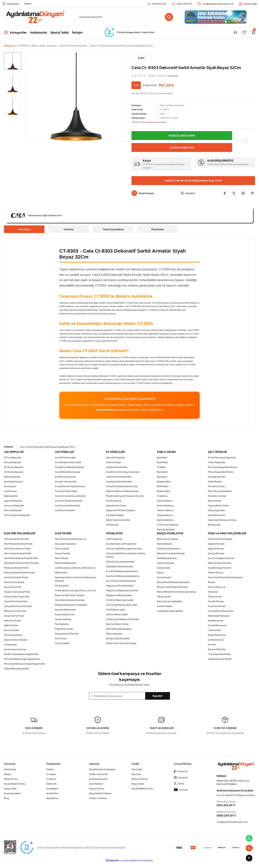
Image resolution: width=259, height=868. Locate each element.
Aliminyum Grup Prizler (15, 611)
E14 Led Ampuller (12, 462)
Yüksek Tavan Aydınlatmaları (120, 562)
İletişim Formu (11, 779)
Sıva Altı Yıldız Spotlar (66, 482)
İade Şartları (13, 4)
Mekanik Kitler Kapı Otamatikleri (71, 605)
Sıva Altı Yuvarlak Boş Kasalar (70, 467)
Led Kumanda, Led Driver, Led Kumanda (75, 568)
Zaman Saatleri (63, 553)
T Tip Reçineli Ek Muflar (219, 654)
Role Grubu (61, 638)
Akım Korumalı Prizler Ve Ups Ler (71, 539)
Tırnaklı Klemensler (217, 625)
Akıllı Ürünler (61, 573)
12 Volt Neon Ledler (116, 610)
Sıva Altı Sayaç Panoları (220, 568)
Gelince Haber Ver (182, 147)
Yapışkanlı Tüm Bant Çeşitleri (120, 510)
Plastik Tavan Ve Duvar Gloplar (121, 643)
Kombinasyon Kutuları (15, 649)
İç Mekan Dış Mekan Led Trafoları (122, 619)
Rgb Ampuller (11, 496)
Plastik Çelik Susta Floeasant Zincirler (125, 496)
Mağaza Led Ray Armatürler (120, 586)
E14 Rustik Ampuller (14, 472)
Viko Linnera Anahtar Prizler (18, 553)
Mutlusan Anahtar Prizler (16, 568)
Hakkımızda (10, 769)
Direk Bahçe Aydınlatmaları (120, 566)
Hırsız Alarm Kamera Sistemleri (70, 600)
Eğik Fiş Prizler (11, 625)
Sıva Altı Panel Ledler (65, 458)
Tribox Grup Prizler (13, 635)
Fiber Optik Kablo (166, 530)
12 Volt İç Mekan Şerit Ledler (120, 600)
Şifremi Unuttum (140, 779)
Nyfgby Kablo (164, 482)
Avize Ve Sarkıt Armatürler (172, 105)
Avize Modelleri (165, 606)
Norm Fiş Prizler (11, 630)
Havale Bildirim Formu (15, 784)
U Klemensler (214, 630)
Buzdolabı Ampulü (13, 482)
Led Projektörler (114, 539)
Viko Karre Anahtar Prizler (16, 539)
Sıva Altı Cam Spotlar (65, 477)
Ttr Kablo (161, 467)
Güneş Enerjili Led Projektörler (121, 544)
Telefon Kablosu (165, 510)
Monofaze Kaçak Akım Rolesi (223, 467)
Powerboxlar (10, 645)
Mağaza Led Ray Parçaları (119, 595)
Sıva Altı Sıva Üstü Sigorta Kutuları (123, 472)
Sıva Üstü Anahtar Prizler (16, 577)
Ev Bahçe (51, 779)
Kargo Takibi (10, 789)
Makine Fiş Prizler (12, 621)
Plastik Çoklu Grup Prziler (17, 597)
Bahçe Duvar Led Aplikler (169, 601)
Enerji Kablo (52, 789)
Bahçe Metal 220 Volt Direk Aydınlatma (176, 592)
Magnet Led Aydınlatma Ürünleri (122, 590)
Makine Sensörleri (64, 629)
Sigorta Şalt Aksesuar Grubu (222, 520)
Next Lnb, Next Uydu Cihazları (70, 595)
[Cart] (253, 32)
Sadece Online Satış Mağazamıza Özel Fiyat (193, 181)
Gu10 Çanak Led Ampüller (17, 515)
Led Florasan (11, 491)
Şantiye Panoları (216, 553)
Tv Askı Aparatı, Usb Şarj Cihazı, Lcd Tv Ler (75, 590)
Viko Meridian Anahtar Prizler (18, 544)
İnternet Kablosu (165, 506)
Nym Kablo (162, 472)
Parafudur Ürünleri (217, 496)
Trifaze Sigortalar (217, 462)
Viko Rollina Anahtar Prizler (17, 549)
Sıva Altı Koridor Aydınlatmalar (70, 486)
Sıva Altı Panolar (216, 601)
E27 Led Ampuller (13, 458)
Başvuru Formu (97, 789)
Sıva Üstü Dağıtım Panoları (221, 558)
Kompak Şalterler (217, 477)
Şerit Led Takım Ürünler (117, 624)
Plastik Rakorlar (114, 501)
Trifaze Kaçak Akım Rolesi (221, 472)
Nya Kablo (162, 458)
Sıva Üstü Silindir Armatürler (69, 501)
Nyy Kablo (162, 477)
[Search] (125, 17)
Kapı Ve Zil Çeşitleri (116, 458)
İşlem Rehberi (96, 784)
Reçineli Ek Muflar (217, 649)
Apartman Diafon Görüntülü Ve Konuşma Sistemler (76, 579)
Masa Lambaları (114, 634)
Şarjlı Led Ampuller (13, 501)
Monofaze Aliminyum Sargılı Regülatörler (24, 664)
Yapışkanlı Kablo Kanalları (119, 482)
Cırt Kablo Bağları (115, 515)
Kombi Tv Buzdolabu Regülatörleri (21, 654)
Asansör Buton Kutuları (16, 640)
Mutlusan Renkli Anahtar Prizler (19, 573)
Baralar (212, 582)
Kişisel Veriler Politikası (100, 793)
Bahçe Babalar (165, 544)
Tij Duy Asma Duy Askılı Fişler (18, 606)
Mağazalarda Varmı (182, 135)
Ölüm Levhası (215, 597)
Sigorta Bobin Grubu (219, 506)
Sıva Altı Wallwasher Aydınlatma (122, 571)
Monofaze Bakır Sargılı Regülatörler (22, 659)
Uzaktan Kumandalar (117, 467)
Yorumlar (69, 229)
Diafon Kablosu (165, 501)
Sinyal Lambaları (63, 619)
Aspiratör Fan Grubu (116, 506)
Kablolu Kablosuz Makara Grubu (122, 491)
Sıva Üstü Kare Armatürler (68, 506)
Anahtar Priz (52, 793)
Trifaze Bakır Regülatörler (17, 669)
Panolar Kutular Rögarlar (220, 539)
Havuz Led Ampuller (14, 506)
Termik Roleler (215, 482)
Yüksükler (213, 592)
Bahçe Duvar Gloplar (167, 539)
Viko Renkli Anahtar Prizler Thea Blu (21, 563)
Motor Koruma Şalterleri (220, 491)
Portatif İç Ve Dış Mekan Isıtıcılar (122, 486)
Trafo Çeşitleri (62, 549)
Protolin (212, 645)
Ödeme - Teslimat (98, 798)
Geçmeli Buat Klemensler (221, 611)
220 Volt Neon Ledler (117, 614)
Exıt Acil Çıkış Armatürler (118, 638)
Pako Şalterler (62, 624)
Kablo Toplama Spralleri (118, 520)
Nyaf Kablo (163, 462)
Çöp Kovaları (164, 568)
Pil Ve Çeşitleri (62, 586)
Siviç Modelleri (62, 643)
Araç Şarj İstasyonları (65, 544)
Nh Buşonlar (214, 525)
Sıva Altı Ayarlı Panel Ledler (68, 462)
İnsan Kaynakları (12, 793)
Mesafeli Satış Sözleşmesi (102, 769)
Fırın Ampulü (10, 486)
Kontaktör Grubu (217, 486)
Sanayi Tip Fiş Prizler (14, 616)
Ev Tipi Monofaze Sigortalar (222, 458)
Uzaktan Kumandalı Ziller (119, 477)
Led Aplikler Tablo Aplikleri (170, 611)
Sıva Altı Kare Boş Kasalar (68, 472)
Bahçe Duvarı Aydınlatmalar (171, 553)
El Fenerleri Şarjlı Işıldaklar (119, 629)
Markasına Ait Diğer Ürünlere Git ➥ (37, 215)
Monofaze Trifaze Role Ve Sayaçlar (225, 577)
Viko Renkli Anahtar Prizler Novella (21, 558)
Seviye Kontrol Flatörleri (67, 634)
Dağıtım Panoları (216, 544)
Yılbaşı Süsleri (164, 597)
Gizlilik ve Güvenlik (98, 774)
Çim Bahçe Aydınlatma (168, 549)
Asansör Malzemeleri (65, 610)
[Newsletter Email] (130, 696)
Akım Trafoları (215, 501)
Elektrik (50, 769)
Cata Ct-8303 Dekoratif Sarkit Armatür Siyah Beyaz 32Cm (47, 447)
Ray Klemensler (216, 621)
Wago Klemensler (217, 635)
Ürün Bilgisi (24, 229)
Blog (6, 798)
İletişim (28, 4)
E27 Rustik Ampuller (14, 467)
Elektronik (52, 784)
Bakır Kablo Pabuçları (219, 616)
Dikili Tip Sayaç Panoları (220, 563)
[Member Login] (235, 32)
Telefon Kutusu (216, 573)
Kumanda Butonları (65, 614)
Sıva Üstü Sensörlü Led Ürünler (70, 496)
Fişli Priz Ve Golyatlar (14, 582)
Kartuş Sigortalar (216, 510)
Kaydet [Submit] (158, 696)
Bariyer (160, 573)
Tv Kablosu (162, 496)
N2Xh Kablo (163, 486)
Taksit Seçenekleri (113, 229)
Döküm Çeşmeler (166, 563)
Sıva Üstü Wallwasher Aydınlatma (123, 576)
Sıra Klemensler (216, 640)
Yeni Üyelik (137, 769)
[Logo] (35, 17)
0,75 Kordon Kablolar (168, 525)
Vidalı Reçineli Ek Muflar (220, 659)
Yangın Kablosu (165, 515)
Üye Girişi (136, 774)
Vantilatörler (112, 525)
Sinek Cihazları (113, 462)
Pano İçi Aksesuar (217, 587)
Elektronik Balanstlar (65, 563)
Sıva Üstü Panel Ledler (66, 491)
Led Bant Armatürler (65, 510)
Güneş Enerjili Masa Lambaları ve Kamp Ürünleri (126, 555)
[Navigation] (15, 32)
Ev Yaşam (51, 774)
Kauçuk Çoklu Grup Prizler (17, 592)
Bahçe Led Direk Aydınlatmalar (172, 587)
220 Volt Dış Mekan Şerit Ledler (122, 605)
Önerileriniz (157, 229)
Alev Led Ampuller (13, 510)
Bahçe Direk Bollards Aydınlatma (173, 582)
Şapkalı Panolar (216, 549)
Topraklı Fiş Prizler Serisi (16, 601)
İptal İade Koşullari (98, 779)
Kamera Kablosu (165, 520)
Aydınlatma (52, 798)
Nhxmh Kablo (164, 491)
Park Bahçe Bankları (167, 558)
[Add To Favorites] (246, 142)
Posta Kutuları (164, 577)
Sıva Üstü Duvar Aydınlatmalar (121, 581)
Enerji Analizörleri (217, 515)
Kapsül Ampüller (12, 477)
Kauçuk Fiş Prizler (13, 587)
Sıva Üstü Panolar (217, 606)
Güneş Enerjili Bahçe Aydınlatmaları (124, 549)
